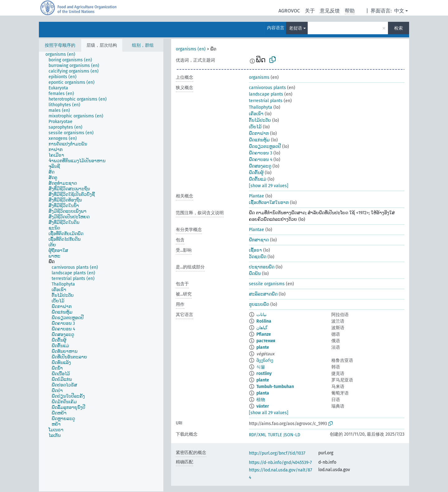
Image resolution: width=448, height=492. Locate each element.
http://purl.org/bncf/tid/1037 (277, 453)
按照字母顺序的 (60, 45)
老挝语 (296, 28)
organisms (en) (191, 49)
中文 (399, 11)
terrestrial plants (266, 101)
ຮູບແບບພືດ (259, 304)
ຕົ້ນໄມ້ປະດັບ (260, 120)
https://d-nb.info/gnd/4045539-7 (280, 463)
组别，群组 (143, 45)
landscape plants (266, 94)
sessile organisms (267, 284)
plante (263, 347)
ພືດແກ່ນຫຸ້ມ (259, 140)
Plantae (257, 196)
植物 (261, 400)
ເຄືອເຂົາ (256, 114)
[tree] (101, 272)
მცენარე (265, 360)
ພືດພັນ (255, 274)
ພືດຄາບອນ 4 (261, 160)
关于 (310, 11)
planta (263, 393)
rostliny (264, 374)
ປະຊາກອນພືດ (262, 267)
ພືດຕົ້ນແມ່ (258, 179)
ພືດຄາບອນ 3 (261, 153)
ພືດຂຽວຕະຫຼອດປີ (265, 147)
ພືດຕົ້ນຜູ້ (256, 173)
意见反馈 (330, 11)
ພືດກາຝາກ (259, 133)
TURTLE (275, 435)
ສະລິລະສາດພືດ (263, 294)
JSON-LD (292, 435)
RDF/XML (258, 435)
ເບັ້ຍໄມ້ (255, 127)
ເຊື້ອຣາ (255, 250)
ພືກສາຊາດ (259, 240)
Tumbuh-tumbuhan (275, 387)
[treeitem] (63, 54)
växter (263, 406)
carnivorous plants (267, 88)
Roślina (264, 321)
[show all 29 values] (269, 186)
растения (266, 341)
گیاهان (262, 328)
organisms (259, 77)
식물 (261, 367)
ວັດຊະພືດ (258, 257)
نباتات (261, 315)
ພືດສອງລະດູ (260, 166)
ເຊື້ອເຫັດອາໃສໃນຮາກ (269, 203)
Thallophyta (261, 107)
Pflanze (264, 334)
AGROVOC (289, 11)
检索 (399, 28)
